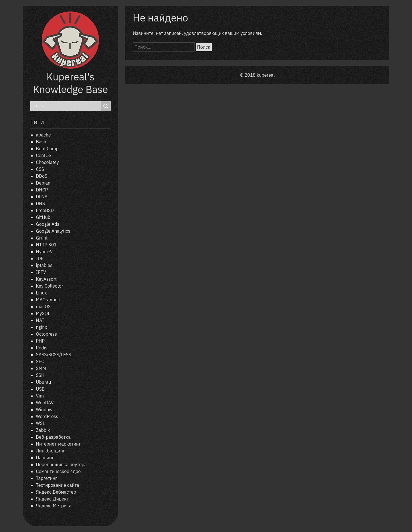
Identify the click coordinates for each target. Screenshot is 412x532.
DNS (40, 203)
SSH (40, 375)
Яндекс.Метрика (54, 506)
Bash (41, 142)
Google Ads (48, 224)
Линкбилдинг (50, 451)
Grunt (42, 238)
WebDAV (45, 403)
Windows (45, 410)
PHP (40, 341)
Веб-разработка (53, 437)
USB (40, 389)
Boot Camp (47, 149)
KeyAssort (46, 279)
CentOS (44, 155)
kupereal (266, 75)
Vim (40, 396)
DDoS (42, 176)
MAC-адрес (48, 300)
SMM (41, 368)
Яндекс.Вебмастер (56, 492)
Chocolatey (47, 162)
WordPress (47, 416)
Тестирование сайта (58, 485)
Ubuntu (44, 382)
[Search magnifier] (106, 106)
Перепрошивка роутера (62, 464)
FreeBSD (45, 210)
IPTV (41, 272)
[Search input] (67, 106)
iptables (44, 265)
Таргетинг (47, 478)
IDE (40, 258)
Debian (43, 183)
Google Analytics (53, 231)
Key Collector (50, 286)
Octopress (46, 334)
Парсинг (45, 458)
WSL (41, 423)
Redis (42, 348)
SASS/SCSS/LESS (54, 355)
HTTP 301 (46, 245)
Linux (41, 293)
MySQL (43, 313)
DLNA (42, 197)
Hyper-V (44, 252)
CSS (40, 169)
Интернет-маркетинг (59, 444)
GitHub (43, 217)
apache (43, 135)
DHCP (42, 190)
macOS (43, 306)
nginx (42, 327)
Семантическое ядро (59, 471)
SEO (40, 361)
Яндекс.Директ (53, 499)
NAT (40, 320)
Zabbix (43, 430)
